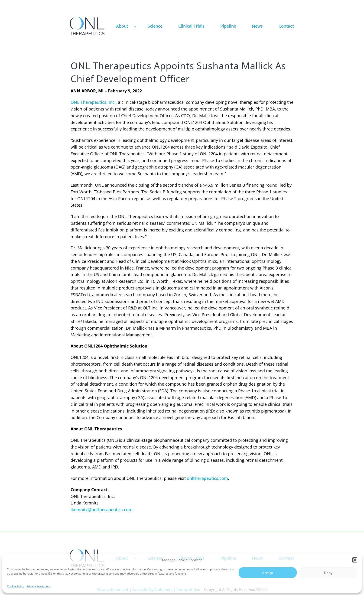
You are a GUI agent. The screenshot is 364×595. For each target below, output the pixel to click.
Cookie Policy (16, 586)
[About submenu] (135, 26)
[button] (355, 560)
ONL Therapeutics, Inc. (93, 102)
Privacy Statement (39, 586)
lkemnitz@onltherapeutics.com (102, 510)
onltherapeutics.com (207, 478)
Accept (268, 573)
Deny (328, 573)
